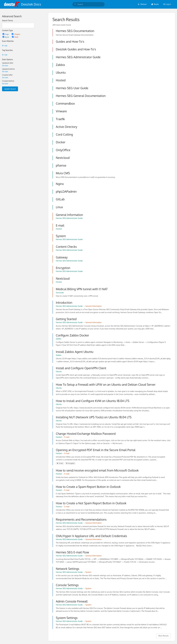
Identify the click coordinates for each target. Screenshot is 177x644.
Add (5, 46)
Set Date (5, 66)
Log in (167, 4)
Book (6, 37)
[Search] (75, 4)
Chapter (16, 34)
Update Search (10, 89)
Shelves (142, 4)
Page (6, 34)
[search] (88, 4)
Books (155, 4)
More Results (164, 636)
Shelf (15, 37)
